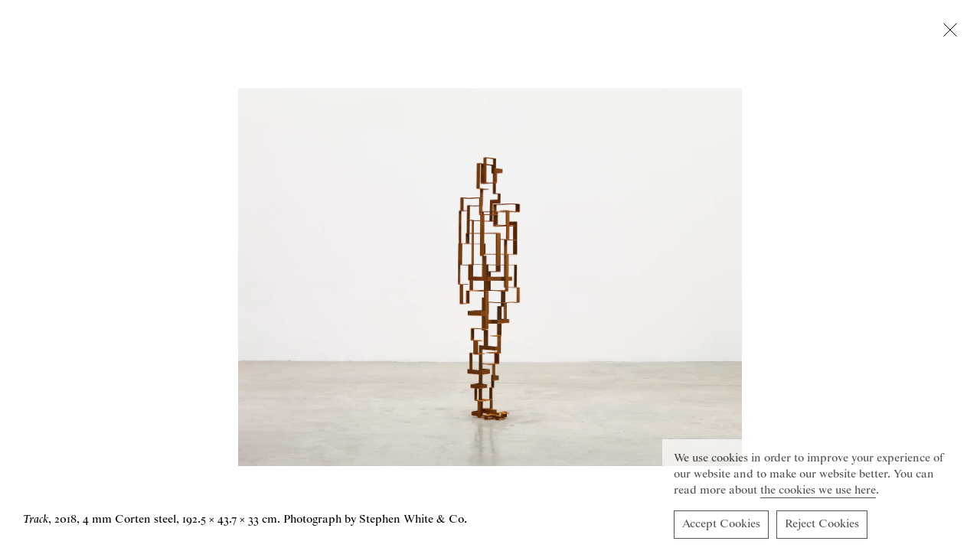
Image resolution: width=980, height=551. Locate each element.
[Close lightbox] (950, 33)
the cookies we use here (818, 493)
